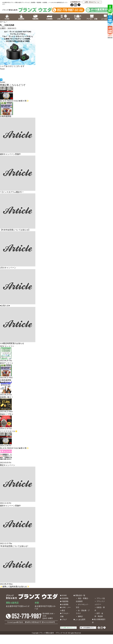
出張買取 (65, 604)
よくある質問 (80, 620)
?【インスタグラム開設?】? (12, 192)
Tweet (2, 69)
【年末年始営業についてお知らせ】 (15, 230)
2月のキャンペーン (8, 268)
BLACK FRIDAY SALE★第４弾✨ (14, 101)
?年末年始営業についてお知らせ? (14, 546)
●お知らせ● (5, 306)
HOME (64, 595)
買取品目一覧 (80, 595)
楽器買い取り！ (7, 397)
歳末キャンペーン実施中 (10, 154)
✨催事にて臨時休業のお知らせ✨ (15, 587)
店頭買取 (65, 598)
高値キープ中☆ (7, 414)
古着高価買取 (6, 116)
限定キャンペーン (8, 465)
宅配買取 (65, 601)
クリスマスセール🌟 (9, 431)
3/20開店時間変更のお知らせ (12, 343)
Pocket (3, 82)
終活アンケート (7, 363)
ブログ (64, 620)
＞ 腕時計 (79, 616)
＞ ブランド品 (100, 598)
